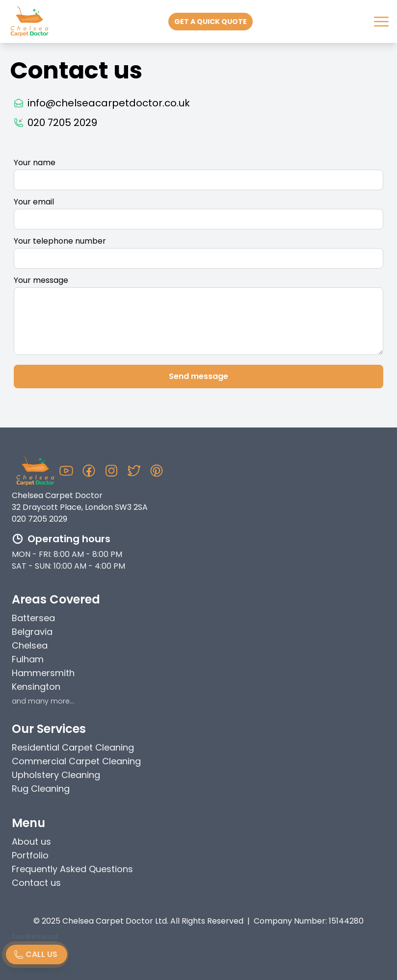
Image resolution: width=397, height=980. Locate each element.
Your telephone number (60, 241)
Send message (198, 376)
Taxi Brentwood (35, 937)
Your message (41, 280)
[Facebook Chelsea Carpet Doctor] (89, 471)
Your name (35, 163)
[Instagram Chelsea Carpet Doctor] (111, 471)
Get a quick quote (211, 22)
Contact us (36, 883)
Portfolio (30, 855)
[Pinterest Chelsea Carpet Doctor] (157, 471)
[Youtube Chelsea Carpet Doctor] (66, 471)
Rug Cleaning (41, 789)
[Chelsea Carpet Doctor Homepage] (35, 470)
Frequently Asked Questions (72, 869)
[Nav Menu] (381, 22)
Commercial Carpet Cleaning (76, 761)
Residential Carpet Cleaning (73, 747)
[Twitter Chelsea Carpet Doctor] (134, 471)
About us (31, 842)
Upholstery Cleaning (56, 775)
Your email (34, 202)
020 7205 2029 (40, 519)
